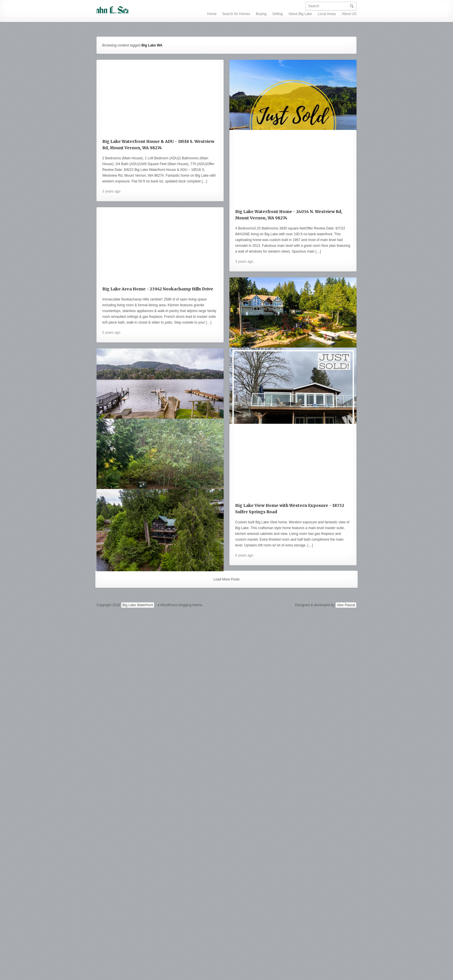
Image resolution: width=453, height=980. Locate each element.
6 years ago (111, 631)
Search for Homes (184, 6)
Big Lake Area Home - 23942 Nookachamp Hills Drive (291, 335)
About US (297, 6)
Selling (225, 6)
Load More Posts (227, 937)
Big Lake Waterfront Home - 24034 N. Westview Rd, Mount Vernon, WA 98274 (156, 289)
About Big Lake (248, 6)
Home (160, 6)
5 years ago (244, 379)
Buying (209, 6)
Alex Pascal (346, 963)
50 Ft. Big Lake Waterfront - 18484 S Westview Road (156, 588)
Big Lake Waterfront (138, 963)
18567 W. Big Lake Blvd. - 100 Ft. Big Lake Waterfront (157, 433)
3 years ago (111, 188)
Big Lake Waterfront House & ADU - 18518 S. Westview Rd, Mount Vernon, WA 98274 (158, 141)
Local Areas (275, 6)
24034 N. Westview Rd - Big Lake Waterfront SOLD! (288, 194)
